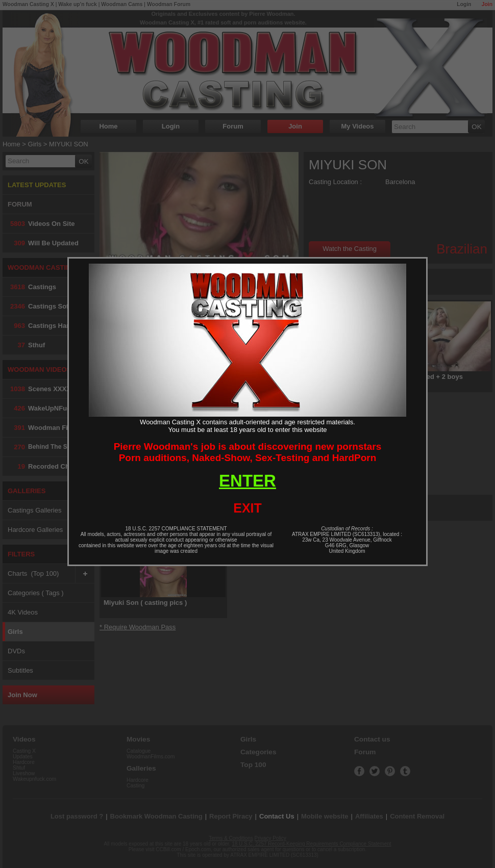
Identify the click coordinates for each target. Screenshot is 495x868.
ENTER (247, 481)
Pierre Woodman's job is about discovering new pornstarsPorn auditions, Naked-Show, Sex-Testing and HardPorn (248, 452)
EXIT (247, 508)
